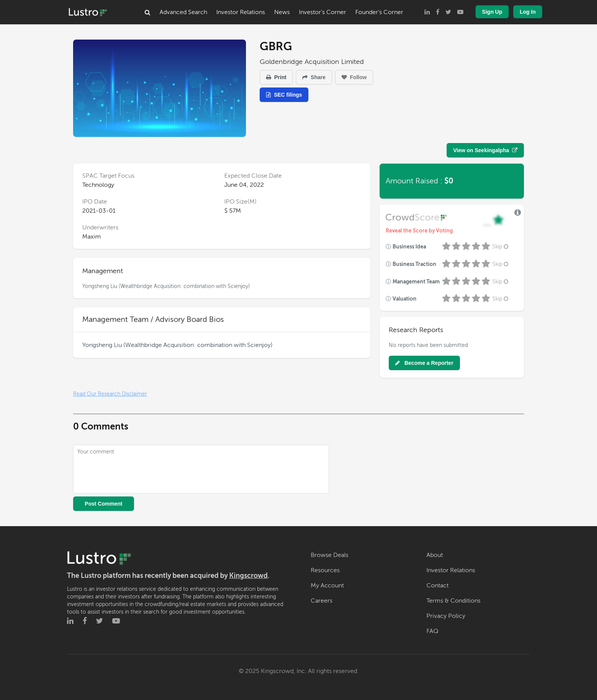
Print (276, 77)
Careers (322, 601)
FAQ (432, 631)
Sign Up (492, 12)
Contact (437, 585)
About (435, 555)
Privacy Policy (446, 616)
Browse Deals (330, 555)
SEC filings (284, 95)
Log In (528, 12)
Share (314, 77)
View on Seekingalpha (485, 150)
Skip (501, 247)
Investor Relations (241, 12)
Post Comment (104, 504)
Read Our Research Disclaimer (110, 394)
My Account (327, 585)
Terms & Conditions (453, 601)
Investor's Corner (322, 12)
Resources (325, 570)
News (282, 12)
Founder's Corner (379, 12)
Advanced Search (183, 12)
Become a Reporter (424, 363)
